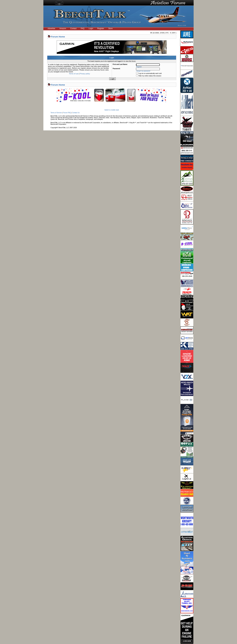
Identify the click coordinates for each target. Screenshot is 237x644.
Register (101, 29)
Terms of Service (56, 113)
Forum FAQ (67, 113)
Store (111, 29)
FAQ (83, 29)
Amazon (63, 29)
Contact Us (76, 113)
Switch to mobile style (112, 110)
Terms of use (74, 74)
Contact (73, 29)
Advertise (51, 29)
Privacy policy (85, 74)
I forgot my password (143, 71)
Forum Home (58, 37)
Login (91, 29)
